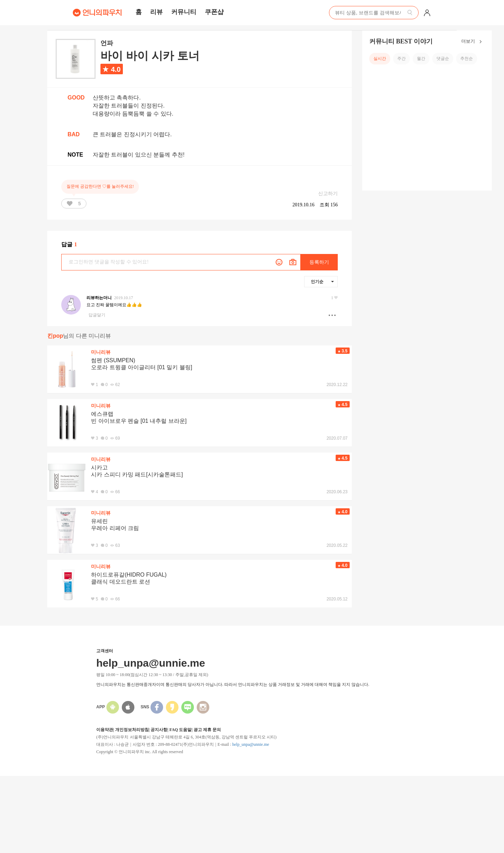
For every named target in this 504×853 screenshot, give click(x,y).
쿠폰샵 (214, 12)
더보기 (473, 42)
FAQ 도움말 (180, 730)
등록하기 (319, 262)
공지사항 (159, 730)
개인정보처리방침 (132, 730)
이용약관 (105, 730)
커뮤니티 (184, 12)
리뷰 (156, 12)
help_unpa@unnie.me (250, 744)
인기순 (322, 282)
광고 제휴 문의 (207, 730)
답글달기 (97, 315)
